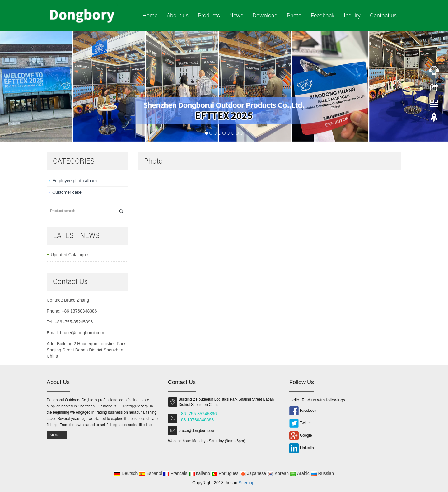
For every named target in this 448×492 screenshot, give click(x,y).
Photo (294, 15)
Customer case (67, 192)
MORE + (57, 435)
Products (209, 15)
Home (150, 15)
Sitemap (247, 483)
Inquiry (352, 15)
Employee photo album (75, 181)
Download (265, 15)
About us (178, 15)
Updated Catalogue (70, 255)
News (236, 15)
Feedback (323, 15)
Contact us (383, 15)
